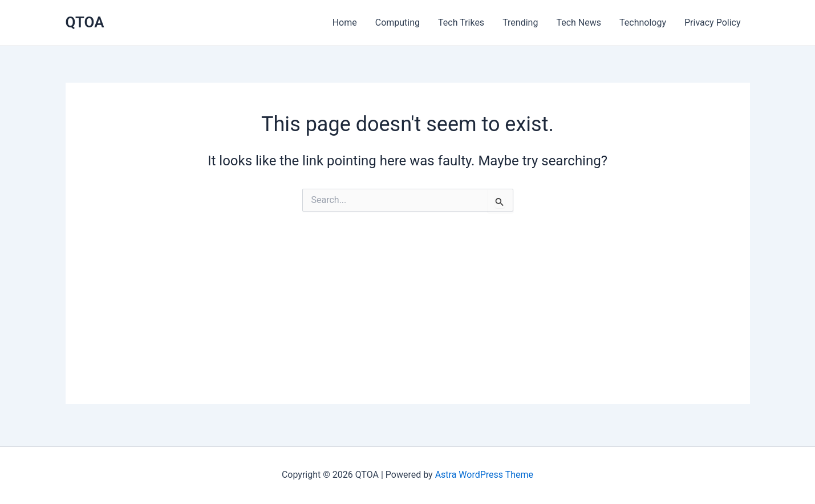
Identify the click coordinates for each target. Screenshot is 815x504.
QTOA (85, 22)
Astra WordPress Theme (484, 475)
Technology (643, 23)
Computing (398, 23)
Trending (520, 23)
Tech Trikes (461, 23)
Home (345, 23)
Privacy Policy (713, 23)
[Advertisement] (408, 324)
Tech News (579, 23)
